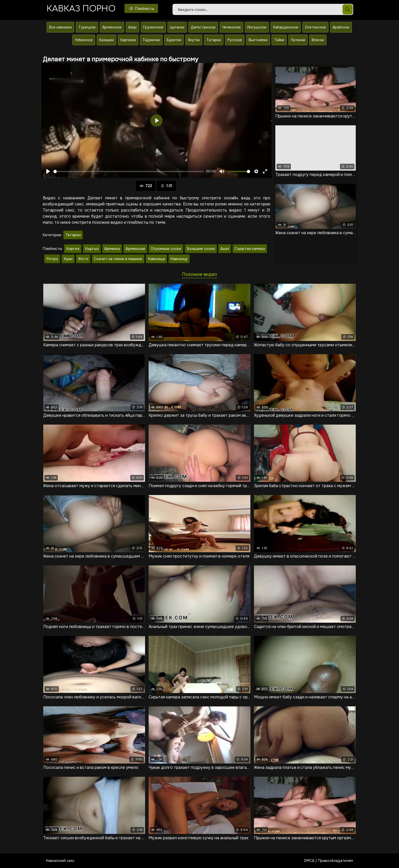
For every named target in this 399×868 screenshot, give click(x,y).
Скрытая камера (250, 249)
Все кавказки (60, 27)
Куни (68, 259)
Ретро (52, 259)
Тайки (279, 40)
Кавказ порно (81, 9)
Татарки (214, 40)
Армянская (135, 249)
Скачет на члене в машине (118, 259)
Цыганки (177, 27)
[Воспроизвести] (48, 171)
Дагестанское (203, 27)
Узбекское (84, 40)
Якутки (194, 40)
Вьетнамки (258, 40)
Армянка (112, 249)
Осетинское (315, 27)
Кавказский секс (60, 861)
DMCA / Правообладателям (329, 861)
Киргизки (128, 40)
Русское (235, 40)
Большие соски (201, 249)
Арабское (341, 27)
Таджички (151, 40)
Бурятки (174, 40)
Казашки (106, 40)
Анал (225, 249)
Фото (83, 259)
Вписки (318, 40)
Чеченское (231, 27)
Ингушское (257, 27)
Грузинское (153, 27)
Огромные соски (166, 249)
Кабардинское (286, 27)
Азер (132, 27)
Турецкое (87, 27)
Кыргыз (92, 249)
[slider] (129, 171)
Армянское (112, 27)
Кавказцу (179, 259)
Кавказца (156, 259)
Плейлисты (141, 8)
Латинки (298, 40)
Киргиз (73, 249)
